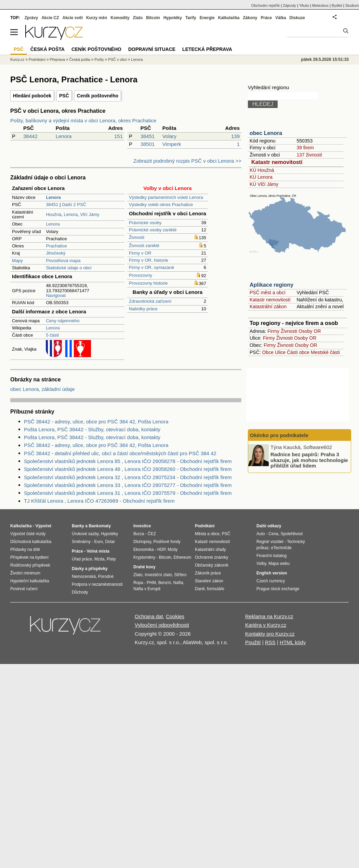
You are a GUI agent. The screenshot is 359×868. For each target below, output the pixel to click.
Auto (261, 534)
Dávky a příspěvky (90, 569)
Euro (98, 542)
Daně (200, 589)
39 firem (305, 148)
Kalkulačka (229, 18)
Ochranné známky (211, 557)
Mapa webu (279, 564)
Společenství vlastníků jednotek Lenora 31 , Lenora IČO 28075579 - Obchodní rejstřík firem (128, 493)
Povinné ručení (24, 589)
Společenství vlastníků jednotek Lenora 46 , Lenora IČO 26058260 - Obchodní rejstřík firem (128, 469)
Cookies (175, 616)
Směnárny (81, 542)
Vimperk (172, 144)
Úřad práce (82, 559)
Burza (139, 534)
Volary (170, 136)
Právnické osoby (145, 223)
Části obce (298, 352)
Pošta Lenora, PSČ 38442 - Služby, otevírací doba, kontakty (92, 429)
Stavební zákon (209, 581)
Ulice (280, 352)
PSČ (64, 96)
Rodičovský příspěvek (30, 565)
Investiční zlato (158, 575)
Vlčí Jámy (90, 214)
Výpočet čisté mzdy (28, 534)
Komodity (120, 18)
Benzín (165, 583)
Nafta (178, 583)
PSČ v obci (117, 59)
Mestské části (325, 352)
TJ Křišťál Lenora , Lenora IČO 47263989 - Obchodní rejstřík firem (99, 501)
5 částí (52, 335)
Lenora (64, 136)
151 (118, 136)
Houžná (54, 214)
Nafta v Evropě (147, 589)
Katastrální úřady (210, 550)
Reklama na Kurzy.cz (269, 616)
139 (235, 136)
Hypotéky (173, 18)
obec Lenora (266, 133)
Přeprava (57, 59)
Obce (268, 352)
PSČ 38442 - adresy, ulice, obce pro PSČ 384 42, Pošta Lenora (96, 422)
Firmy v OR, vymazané (151, 267)
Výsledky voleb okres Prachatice (161, 205)
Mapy (17, 261)
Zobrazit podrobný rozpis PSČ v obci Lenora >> (187, 161)
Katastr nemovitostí (277, 162)
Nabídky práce (143, 309)
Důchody (80, 592)
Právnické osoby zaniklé (153, 230)
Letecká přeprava (207, 49)
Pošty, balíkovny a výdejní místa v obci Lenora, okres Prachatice (83, 120)
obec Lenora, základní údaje (42, 389)
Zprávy (31, 18)
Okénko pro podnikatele (279, 435)
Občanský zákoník (212, 565)
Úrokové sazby (85, 534)
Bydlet (337, 5)
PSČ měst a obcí (268, 293)
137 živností (309, 155)
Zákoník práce (208, 573)
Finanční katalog (271, 556)
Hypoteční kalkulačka (30, 581)
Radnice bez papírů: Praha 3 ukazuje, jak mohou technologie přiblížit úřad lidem (309, 460)
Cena (273, 534)
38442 (30, 136)
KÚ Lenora (261, 177)
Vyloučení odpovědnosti (162, 625)
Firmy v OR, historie (149, 260)
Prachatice (56, 246)
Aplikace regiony (271, 285)
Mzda (99, 559)
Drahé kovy (144, 567)
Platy (111, 559)
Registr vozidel (270, 542)
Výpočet (43, 526)
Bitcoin (153, 18)
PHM (151, 583)
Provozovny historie (148, 283)
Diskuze (297, 18)
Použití (253, 642)
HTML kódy (293, 642)
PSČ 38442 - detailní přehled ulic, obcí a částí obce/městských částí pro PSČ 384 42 (120, 453)
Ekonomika (143, 550)
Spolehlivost (292, 534)
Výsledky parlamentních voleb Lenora (166, 197)
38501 (148, 144)
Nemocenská (84, 577)
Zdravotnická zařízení (150, 301)
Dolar (110, 542)
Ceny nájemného (63, 321)
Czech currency (271, 581)
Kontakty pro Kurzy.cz (270, 634)
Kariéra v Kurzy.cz (266, 625)
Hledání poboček (32, 96)
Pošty (99, 59)
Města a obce (207, 534)
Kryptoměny (144, 557)
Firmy (273, 331)
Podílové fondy (167, 542)
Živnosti (137, 237)
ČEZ (152, 534)
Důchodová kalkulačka (31, 542)
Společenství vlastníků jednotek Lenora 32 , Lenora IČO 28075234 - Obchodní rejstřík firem (128, 477)
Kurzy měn (97, 18)
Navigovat (56, 295)
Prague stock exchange (278, 589)
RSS (270, 642)
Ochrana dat (149, 616)
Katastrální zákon (268, 307)
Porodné (106, 577)
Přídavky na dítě (25, 550)
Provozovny (141, 275)
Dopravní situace (152, 49)
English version (272, 573)
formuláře (216, 589)
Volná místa (98, 551)
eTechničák (281, 548)
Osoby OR (310, 331)
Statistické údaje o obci (69, 268)
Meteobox (320, 5)
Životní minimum (25, 573)
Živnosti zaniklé (144, 246)
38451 (148, 136)
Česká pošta (80, 59)
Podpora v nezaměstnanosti (97, 584)
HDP (161, 550)
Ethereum (182, 557)
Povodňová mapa (63, 261)
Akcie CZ (50, 18)
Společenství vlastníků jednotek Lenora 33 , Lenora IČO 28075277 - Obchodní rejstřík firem (128, 485)
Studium (352, 5)
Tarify (191, 18)
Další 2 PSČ (74, 205)
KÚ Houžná (262, 170)
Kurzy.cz (17, 59)
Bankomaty (100, 526)
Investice (142, 526)
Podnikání (37, 59)
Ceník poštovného (98, 96)
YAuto (304, 5)
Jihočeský (56, 253)
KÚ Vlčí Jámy (264, 184)
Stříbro (180, 575)
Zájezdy (289, 5)
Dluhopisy (142, 542)
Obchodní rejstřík (266, 5)
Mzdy (173, 550)
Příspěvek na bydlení (29, 557)
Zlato (138, 18)
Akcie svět (73, 18)
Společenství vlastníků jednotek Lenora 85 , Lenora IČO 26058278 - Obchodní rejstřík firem (128, 461)
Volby (261, 564)
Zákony (250, 18)
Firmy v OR (140, 253)
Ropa (138, 583)
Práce (267, 18)
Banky (78, 526)
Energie (207, 18)
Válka (281, 18)
